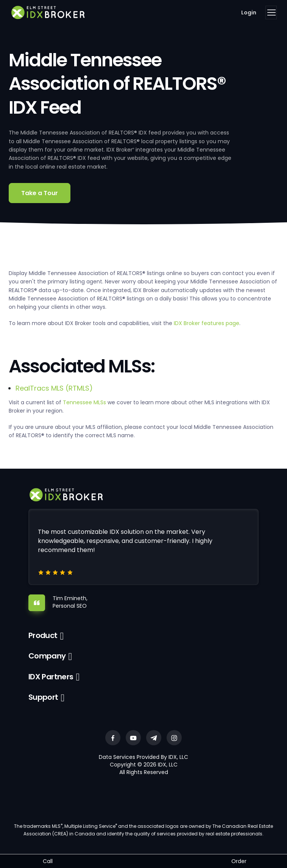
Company (47, 656)
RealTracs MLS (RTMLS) (54, 388)
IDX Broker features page (207, 323)
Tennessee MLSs (84, 402)
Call (48, 861)
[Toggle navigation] (271, 13)
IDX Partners (51, 677)
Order (239, 861)
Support (43, 697)
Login (249, 13)
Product (43, 635)
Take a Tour (40, 193)
